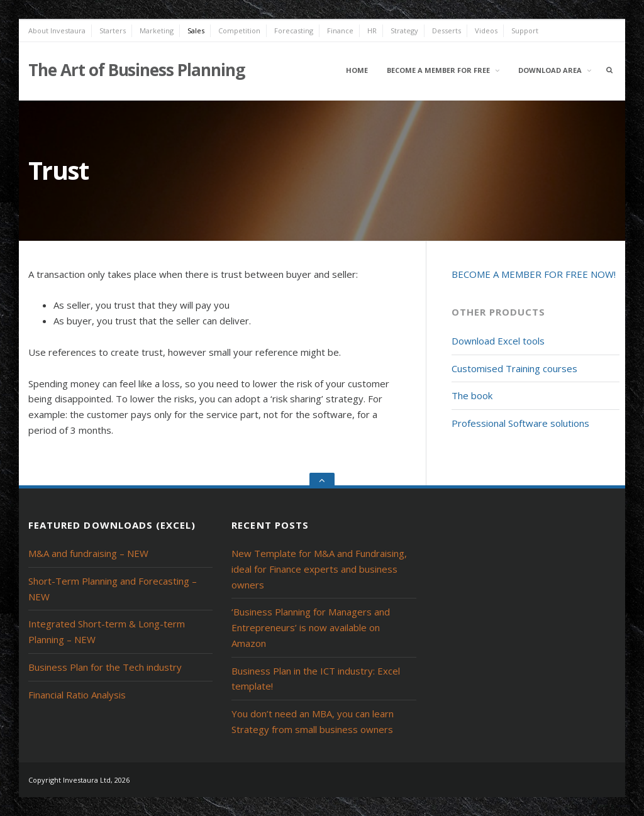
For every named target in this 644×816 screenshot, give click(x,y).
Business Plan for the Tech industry (105, 667)
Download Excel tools (498, 341)
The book (472, 395)
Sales (196, 30)
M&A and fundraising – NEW (88, 553)
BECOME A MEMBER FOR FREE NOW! (534, 274)
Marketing (157, 30)
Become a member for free (438, 70)
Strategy (404, 30)
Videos (486, 30)
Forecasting (294, 30)
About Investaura (57, 30)
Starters (113, 30)
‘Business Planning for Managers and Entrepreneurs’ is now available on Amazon (311, 627)
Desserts (447, 30)
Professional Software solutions (520, 423)
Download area (550, 70)
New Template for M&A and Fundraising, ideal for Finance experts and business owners (319, 569)
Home (357, 70)
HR (372, 30)
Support (525, 30)
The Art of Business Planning (136, 70)
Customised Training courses (514, 368)
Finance (340, 30)
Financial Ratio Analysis (77, 695)
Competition (239, 30)
